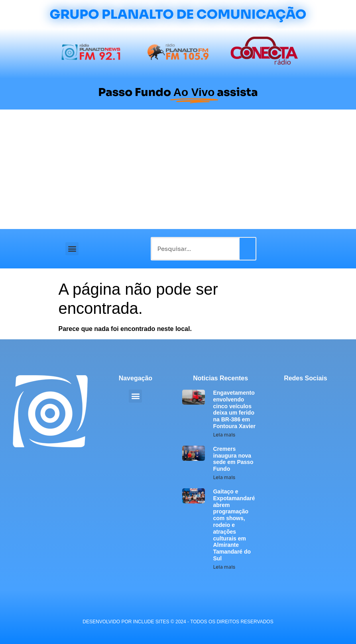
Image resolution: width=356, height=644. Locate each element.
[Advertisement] (178, 169)
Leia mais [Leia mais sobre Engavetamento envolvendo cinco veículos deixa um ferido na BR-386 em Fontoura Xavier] (224, 435)
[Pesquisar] (248, 249)
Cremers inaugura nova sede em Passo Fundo (233, 459)
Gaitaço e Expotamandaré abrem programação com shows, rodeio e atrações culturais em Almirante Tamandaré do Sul (234, 525)
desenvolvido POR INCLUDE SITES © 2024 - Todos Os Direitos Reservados (178, 622)
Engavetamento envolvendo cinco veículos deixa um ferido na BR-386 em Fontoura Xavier (234, 409)
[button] (72, 249)
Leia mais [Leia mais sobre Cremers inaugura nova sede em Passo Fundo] (224, 477)
